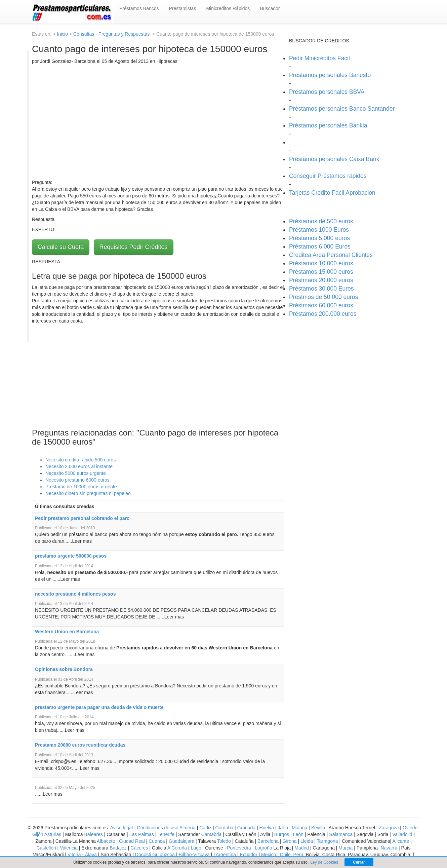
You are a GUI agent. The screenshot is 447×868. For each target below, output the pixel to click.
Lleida (307, 841)
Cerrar (359, 862)
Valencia (69, 848)
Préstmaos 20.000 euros (321, 280)
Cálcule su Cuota (61, 247)
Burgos (282, 834)
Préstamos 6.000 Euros (320, 247)
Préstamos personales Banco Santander (342, 109)
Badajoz (118, 848)
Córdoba (225, 828)
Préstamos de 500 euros (321, 221)
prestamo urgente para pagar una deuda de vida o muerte (99, 707)
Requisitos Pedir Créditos (134, 247)
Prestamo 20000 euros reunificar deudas (80, 745)
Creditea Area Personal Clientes (331, 255)
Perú (298, 855)
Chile (285, 855)
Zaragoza (389, 828)
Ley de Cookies (324, 862)
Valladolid (402, 834)
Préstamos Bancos (139, 8)
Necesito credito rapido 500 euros (80, 460)
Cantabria (212, 834)
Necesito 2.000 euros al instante (79, 466)
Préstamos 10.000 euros (321, 263)
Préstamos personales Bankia (328, 125)
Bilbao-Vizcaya (194, 855)
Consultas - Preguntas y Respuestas (112, 34)
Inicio (62, 34)
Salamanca (341, 834)
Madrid (302, 848)
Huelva (267, 828)
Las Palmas (142, 834)
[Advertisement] (158, 122)
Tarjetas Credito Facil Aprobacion (332, 193)
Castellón (46, 848)
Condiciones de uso (158, 828)
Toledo (224, 841)
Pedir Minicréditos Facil (319, 58)
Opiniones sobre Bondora (64, 669)
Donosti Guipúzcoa (155, 855)
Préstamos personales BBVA (327, 92)
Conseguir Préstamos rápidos (328, 176)
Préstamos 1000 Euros (319, 230)
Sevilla (318, 828)
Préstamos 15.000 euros (321, 272)
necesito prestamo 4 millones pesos (75, 594)
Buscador (270, 8)
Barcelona (268, 841)
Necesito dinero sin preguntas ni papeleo (88, 493)
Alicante (401, 841)
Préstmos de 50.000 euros (323, 297)
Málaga (299, 828)
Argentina (226, 855)
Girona (290, 841)
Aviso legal (121, 828)
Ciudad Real (132, 841)
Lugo (196, 848)
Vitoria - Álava (82, 855)
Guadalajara (181, 841)
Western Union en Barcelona (67, 632)
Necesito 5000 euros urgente (76, 473)
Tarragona (328, 841)
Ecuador (248, 855)
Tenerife (166, 834)
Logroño (263, 848)
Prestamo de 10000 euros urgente (81, 487)
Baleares (94, 834)
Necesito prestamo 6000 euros (77, 480)
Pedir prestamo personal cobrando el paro (82, 518)
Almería (188, 828)
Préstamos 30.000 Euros (321, 289)
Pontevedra (239, 848)
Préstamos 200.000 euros (323, 314)
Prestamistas (183, 8)
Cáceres (140, 848)
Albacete (106, 841)
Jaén (283, 828)
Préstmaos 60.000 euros (321, 305)
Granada (246, 828)
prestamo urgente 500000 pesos (71, 556)
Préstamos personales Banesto (330, 75)
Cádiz (205, 828)
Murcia (346, 848)
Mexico (269, 855)
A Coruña (177, 848)
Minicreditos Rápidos (228, 8)
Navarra (389, 848)
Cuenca (157, 841)
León (298, 834)
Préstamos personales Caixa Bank (334, 159)
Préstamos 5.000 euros (319, 238)
